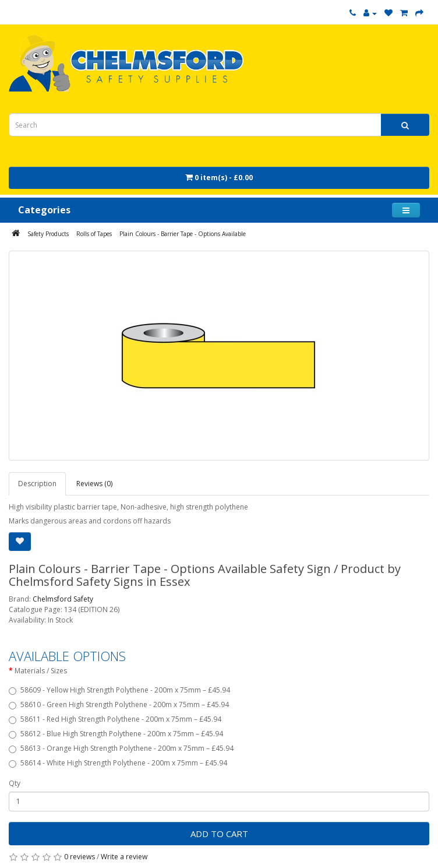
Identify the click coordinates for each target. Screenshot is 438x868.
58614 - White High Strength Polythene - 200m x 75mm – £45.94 (118, 763)
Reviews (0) (94, 484)
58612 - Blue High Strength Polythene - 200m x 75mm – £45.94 (116, 734)
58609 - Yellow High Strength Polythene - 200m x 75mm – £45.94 (119, 690)
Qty (15, 783)
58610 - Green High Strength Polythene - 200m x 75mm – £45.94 (119, 704)
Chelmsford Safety (63, 599)
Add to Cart (219, 834)
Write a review (124, 857)
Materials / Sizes (41, 671)
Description (37, 484)
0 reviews (80, 857)
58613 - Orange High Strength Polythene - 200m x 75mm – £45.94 (121, 748)
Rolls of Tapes (94, 234)
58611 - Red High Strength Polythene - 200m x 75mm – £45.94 (115, 719)
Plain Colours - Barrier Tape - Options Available (183, 234)
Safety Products (48, 234)
